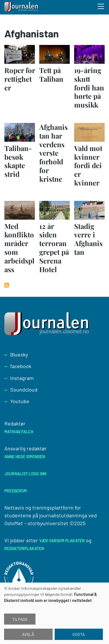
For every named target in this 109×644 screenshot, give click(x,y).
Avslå (28, 634)
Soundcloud (24, 390)
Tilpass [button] (20, 619)
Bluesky (19, 354)
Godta (79, 634)
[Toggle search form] (101, 7)
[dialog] (54, 613)
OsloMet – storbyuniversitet (36, 523)
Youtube (20, 401)
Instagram (22, 378)
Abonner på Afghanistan (7, 285)
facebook (21, 366)
